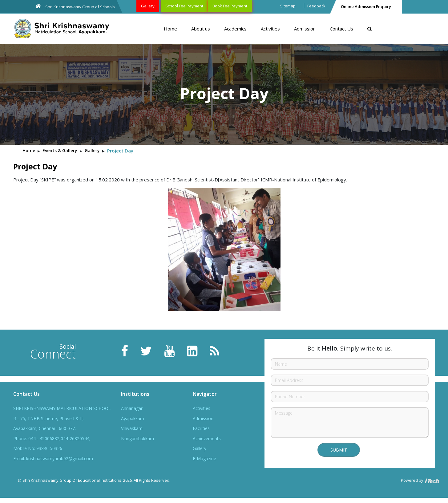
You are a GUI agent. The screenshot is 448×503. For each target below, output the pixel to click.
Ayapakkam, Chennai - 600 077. (44, 428)
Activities (270, 29)
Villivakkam (132, 428)
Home (170, 29)
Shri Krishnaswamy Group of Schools (75, 6)
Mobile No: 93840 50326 (38, 448)
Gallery (148, 6)
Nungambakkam (137, 438)
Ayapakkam (133, 418)
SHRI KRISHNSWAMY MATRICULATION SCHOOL (62, 408)
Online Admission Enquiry (366, 6)
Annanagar (132, 408)
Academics (235, 29)
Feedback (316, 6)
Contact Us (341, 29)
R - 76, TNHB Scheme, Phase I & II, (48, 418)
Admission (305, 29)
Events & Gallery (60, 150)
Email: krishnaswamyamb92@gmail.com (53, 458)
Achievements (207, 438)
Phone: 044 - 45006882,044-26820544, (52, 438)
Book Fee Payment (230, 6)
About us (201, 29)
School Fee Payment (184, 6)
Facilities (201, 428)
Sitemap (288, 6)
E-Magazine (204, 458)
